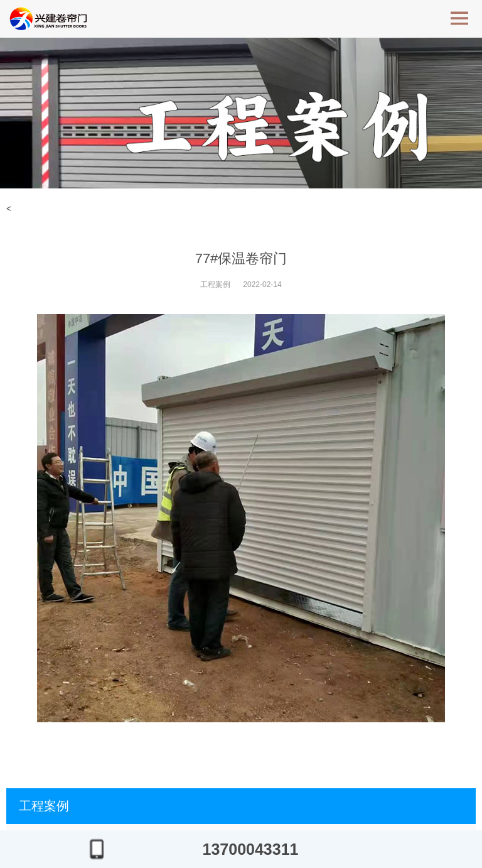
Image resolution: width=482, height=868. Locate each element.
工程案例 (215, 285)
